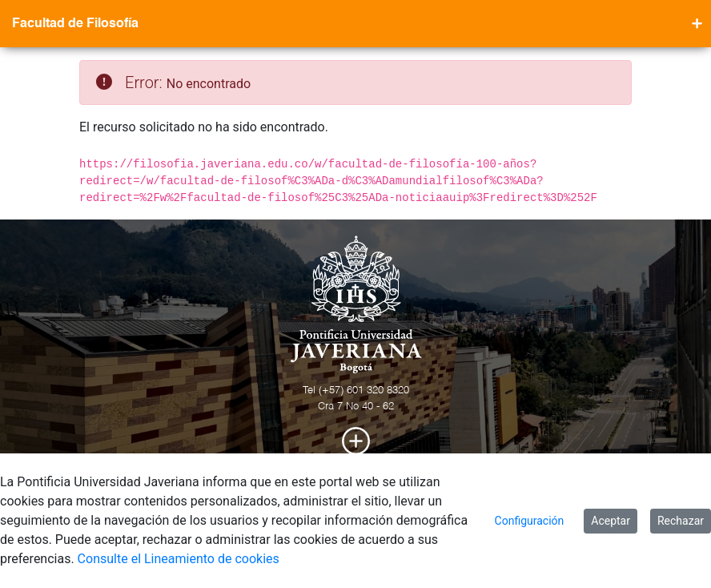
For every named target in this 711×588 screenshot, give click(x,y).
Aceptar (611, 521)
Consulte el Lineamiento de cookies (179, 559)
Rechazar (681, 521)
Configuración (530, 521)
